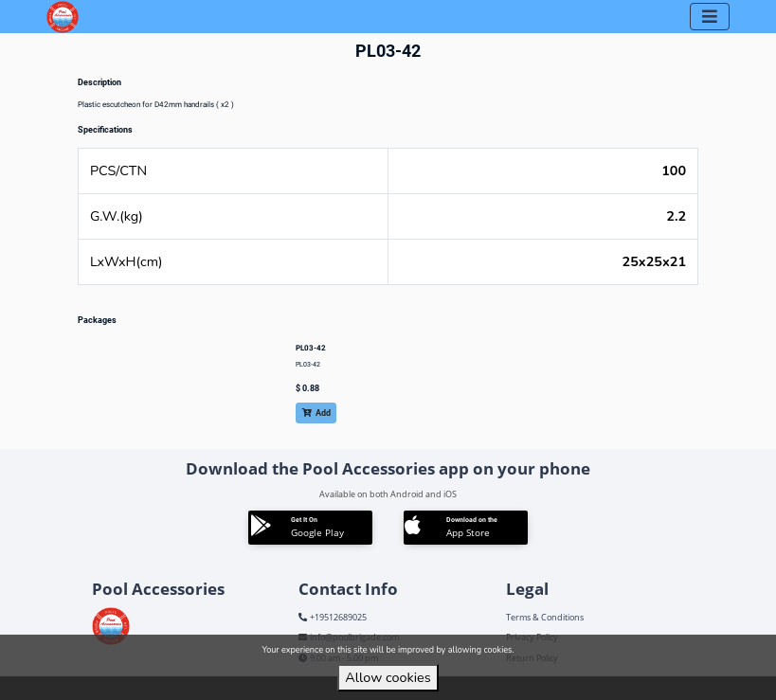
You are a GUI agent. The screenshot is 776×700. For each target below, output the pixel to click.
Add (316, 413)
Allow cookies (388, 677)
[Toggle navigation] (710, 17)
